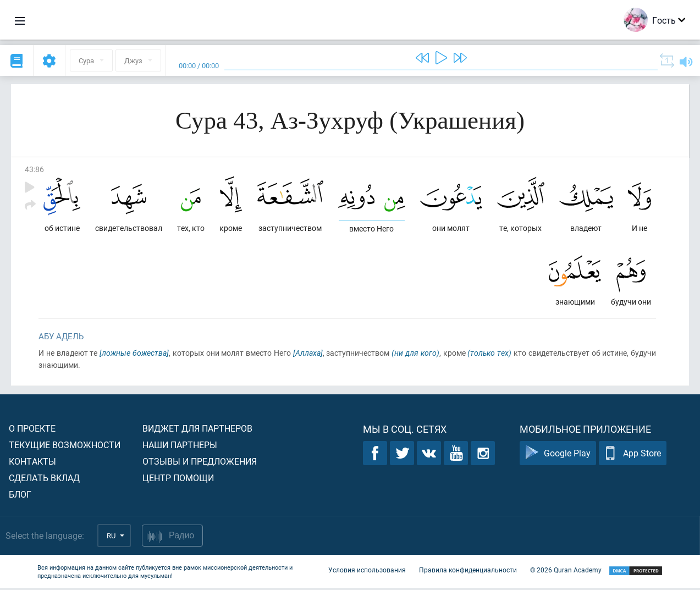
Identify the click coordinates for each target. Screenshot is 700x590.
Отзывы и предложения (200, 463)
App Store (633, 456)
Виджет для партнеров (197, 430)
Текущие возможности (65, 447)
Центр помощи (178, 480)
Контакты (32, 463)
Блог (20, 496)
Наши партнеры (180, 447)
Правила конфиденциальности (468, 572)
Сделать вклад (44, 480)
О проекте (32, 430)
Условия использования (367, 572)
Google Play (558, 456)
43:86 (34, 169)
